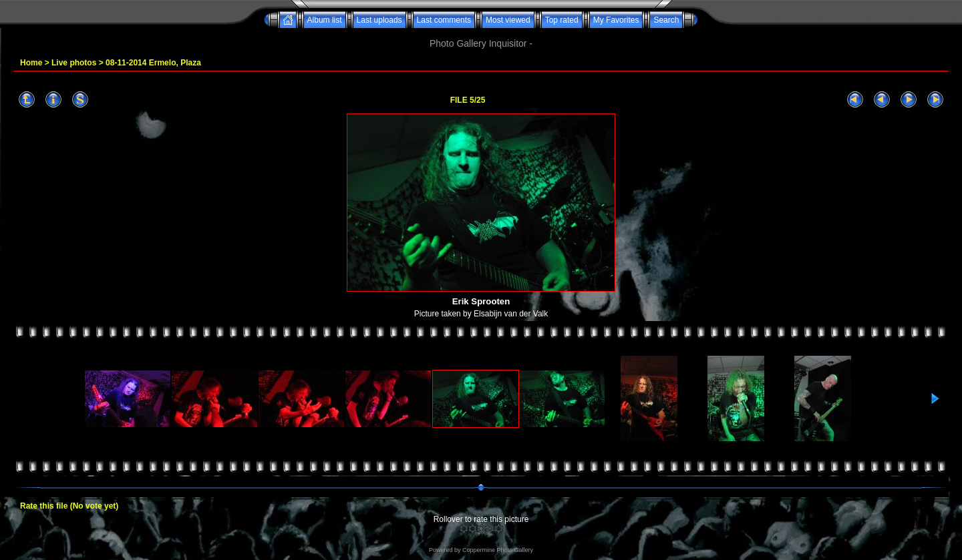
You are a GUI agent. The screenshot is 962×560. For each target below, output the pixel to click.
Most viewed (508, 20)
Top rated (562, 20)
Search (666, 20)
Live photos (74, 63)
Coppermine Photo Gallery (498, 550)
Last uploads (379, 20)
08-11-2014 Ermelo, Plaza (153, 63)
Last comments (444, 20)
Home (31, 63)
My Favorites (616, 20)
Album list (325, 20)
